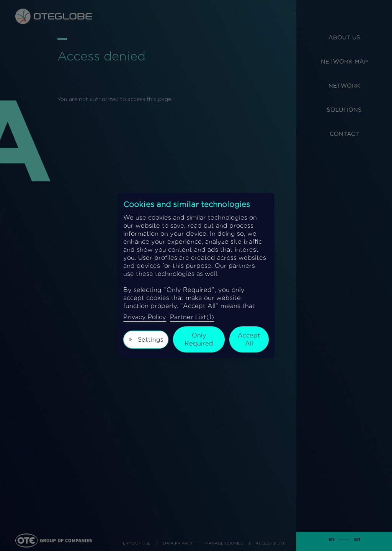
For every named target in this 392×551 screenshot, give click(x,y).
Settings (146, 339)
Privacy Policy (145, 317)
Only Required (199, 339)
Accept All (249, 339)
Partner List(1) (192, 317)
